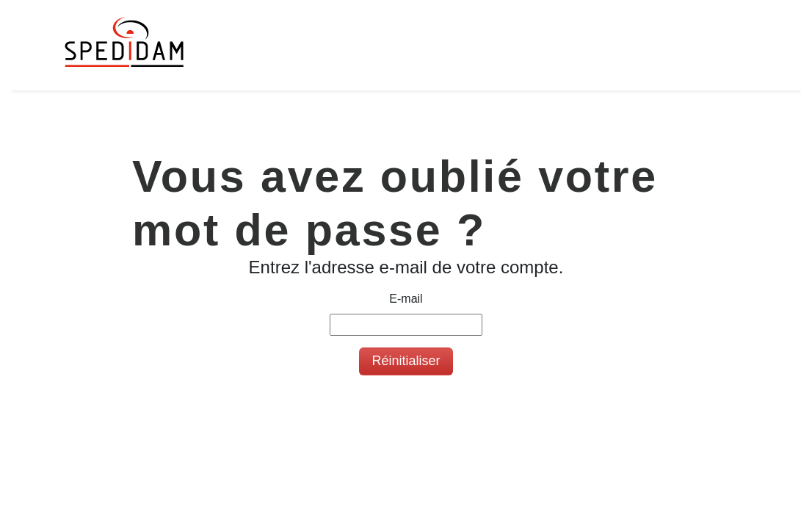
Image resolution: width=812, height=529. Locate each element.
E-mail (406, 299)
